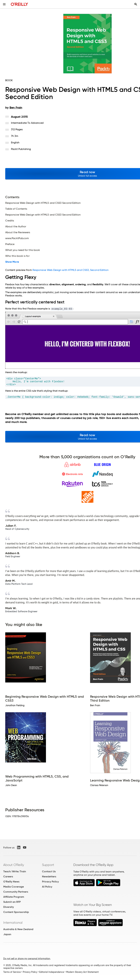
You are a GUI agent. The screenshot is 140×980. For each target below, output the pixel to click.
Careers (8, 876)
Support (48, 865)
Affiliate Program (14, 897)
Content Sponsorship (16, 912)
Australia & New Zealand (18, 929)
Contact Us (49, 871)
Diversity (9, 907)
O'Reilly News (11, 882)
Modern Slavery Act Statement (82, 972)
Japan (7, 934)
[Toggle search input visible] (136, 4)
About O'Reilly (14, 865)
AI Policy (47, 887)
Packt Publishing (21, 149)
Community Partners (16, 892)
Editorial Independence (52, 972)
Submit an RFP (12, 902)
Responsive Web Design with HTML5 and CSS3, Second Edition (71, 270)
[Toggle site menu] (4, 4)
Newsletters (49, 876)
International (13, 923)
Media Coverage (14, 887)
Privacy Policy (50, 882)
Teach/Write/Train (15, 871)
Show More (12, 262)
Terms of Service (12, 972)
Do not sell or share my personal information (27, 959)
